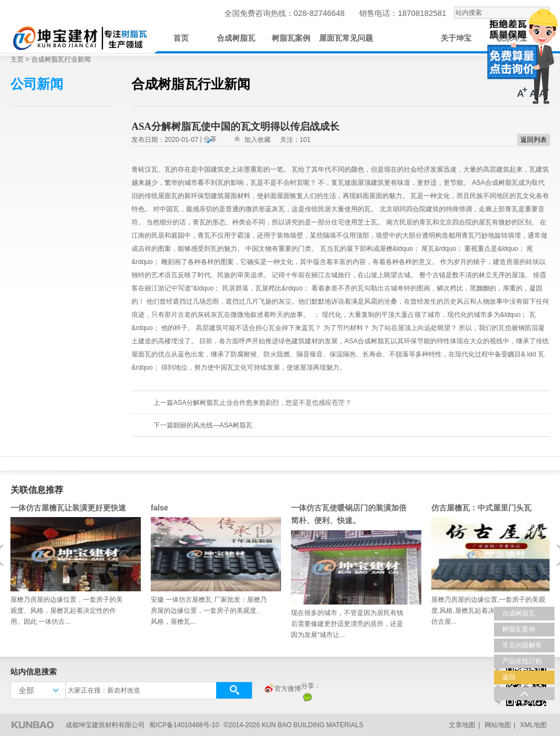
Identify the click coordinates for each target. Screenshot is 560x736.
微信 (308, 697)
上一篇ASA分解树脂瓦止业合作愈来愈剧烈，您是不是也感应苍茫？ (252, 403)
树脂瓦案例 (291, 38)
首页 (181, 38)
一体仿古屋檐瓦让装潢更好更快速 (68, 508)
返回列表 (534, 140)
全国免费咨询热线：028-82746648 (285, 13)
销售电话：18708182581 (403, 13)
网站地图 (498, 725)
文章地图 (462, 725)
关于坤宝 (456, 38)
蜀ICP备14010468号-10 (184, 725)
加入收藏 (257, 140)
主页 (17, 59)
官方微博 (282, 689)
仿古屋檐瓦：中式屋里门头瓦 (481, 508)
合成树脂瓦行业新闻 (61, 59)
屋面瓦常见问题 (346, 38)
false (160, 508)
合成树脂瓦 (236, 38)
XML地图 (533, 725)
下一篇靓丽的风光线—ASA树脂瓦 (203, 425)
